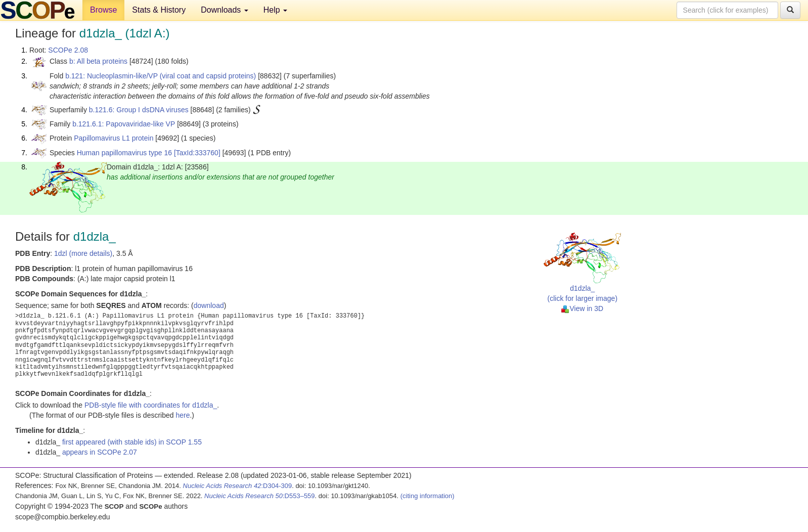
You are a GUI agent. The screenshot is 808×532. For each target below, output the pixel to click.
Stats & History (159, 10)
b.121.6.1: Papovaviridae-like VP (124, 124)
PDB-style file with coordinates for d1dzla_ (151, 405)
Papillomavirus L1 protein (114, 138)
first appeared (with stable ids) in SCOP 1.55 (132, 442)
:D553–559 (260, 496)
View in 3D (582, 308)
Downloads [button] (225, 10)
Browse (103, 10)
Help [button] (275, 10)
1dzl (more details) (83, 253)
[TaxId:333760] (197, 153)
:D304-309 (238, 486)
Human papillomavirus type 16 (124, 153)
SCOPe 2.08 (68, 50)
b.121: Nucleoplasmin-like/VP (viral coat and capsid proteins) (161, 76)
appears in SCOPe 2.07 (100, 452)
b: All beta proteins (98, 61)
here (183, 415)
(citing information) (428, 496)
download (209, 305)
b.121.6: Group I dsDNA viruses (139, 110)
